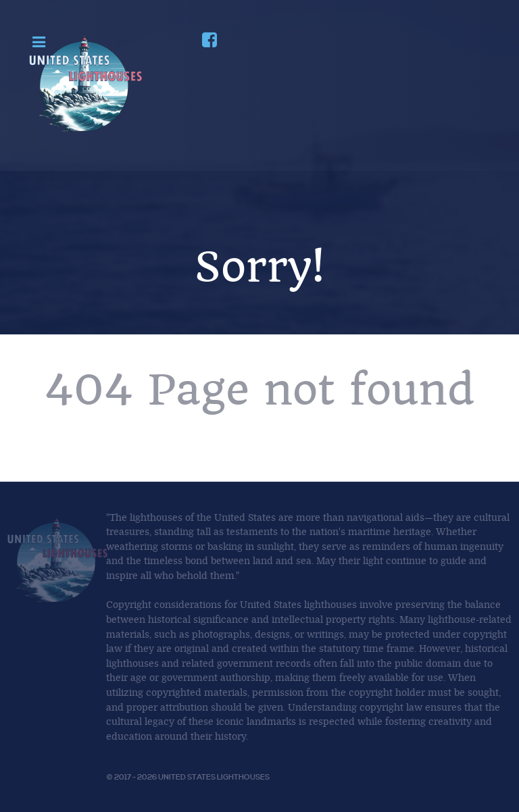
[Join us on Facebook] (209, 43)
